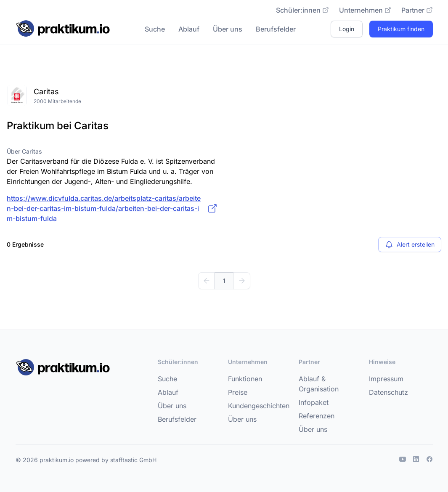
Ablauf (189, 29)
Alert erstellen (410, 245)
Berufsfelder (276, 29)
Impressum (386, 379)
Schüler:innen (302, 10)
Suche (155, 29)
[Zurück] (207, 281)
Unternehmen (365, 10)
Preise (238, 392)
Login (347, 29)
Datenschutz (388, 392)
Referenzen (317, 416)
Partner (417, 10)
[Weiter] (242, 281)
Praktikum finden (401, 29)
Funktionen (245, 379)
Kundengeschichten (259, 406)
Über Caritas (24, 151)
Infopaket (314, 402)
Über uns (228, 29)
